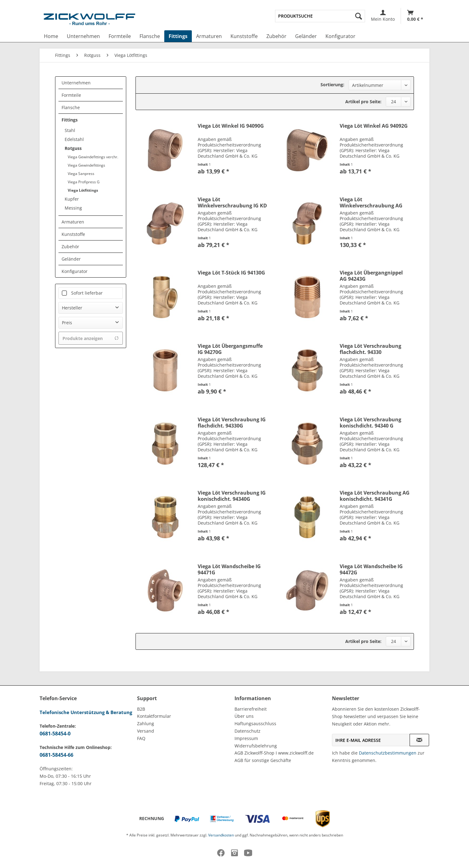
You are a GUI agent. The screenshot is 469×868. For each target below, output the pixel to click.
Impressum (246, 738)
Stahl (70, 130)
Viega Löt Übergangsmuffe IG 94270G (230, 349)
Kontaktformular (154, 716)
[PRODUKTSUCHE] (320, 16)
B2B (141, 709)
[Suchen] (359, 16)
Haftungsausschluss (255, 723)
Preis (67, 323)
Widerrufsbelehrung (256, 746)
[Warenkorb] (415, 16)
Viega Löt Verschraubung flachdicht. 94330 (370, 349)
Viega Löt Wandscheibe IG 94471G (229, 569)
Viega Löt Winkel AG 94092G (374, 126)
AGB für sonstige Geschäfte (263, 760)
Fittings (70, 120)
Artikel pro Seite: (363, 102)
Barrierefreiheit (251, 709)
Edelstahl (74, 139)
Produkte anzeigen (91, 338)
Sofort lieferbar (87, 293)
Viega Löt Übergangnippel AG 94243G (371, 276)
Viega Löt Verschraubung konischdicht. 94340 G (370, 423)
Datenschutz (247, 731)
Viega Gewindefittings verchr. (93, 157)
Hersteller (72, 308)
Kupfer (72, 199)
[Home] (51, 36)
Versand (146, 731)
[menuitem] (320, 16)
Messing (73, 208)
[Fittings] (178, 36)
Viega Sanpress (81, 174)
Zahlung (146, 723)
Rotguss (73, 148)
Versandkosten (221, 835)
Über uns (244, 716)
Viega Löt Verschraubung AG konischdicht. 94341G (375, 496)
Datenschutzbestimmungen (388, 753)
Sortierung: (332, 85)
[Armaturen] (209, 36)
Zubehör (70, 247)
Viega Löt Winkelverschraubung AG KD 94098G (371, 202)
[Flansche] (150, 36)
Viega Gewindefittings (86, 165)
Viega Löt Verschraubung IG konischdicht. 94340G (232, 496)
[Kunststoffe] (244, 36)
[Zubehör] (276, 36)
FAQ (141, 738)
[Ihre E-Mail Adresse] (371, 740)
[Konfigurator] (340, 36)
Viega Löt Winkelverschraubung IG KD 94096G (232, 202)
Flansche (71, 107)
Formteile (71, 95)
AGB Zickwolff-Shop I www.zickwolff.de (274, 753)
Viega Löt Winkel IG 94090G (231, 126)
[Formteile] (120, 36)
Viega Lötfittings (83, 190)
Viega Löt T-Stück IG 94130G (231, 273)
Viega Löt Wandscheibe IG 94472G (371, 569)
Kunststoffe (73, 234)
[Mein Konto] (383, 16)
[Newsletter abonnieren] (419, 740)
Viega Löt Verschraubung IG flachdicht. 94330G (232, 423)
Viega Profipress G (84, 182)
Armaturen (73, 222)
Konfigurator (75, 271)
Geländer (71, 259)
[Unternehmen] (83, 36)
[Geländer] (306, 36)
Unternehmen (76, 83)
